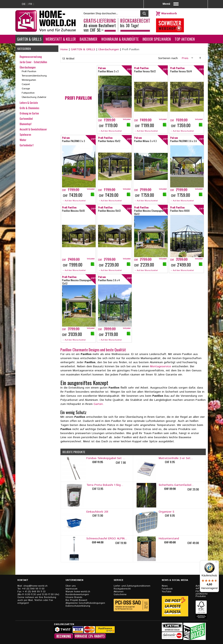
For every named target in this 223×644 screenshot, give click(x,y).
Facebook (167, 589)
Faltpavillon (28, 93)
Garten (98, 404)
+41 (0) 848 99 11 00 (33, 589)
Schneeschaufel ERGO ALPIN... (107, 539)
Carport (26, 84)
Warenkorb (169, 13)
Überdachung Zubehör (34, 97)
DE (24, 4)
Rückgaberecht (122, 589)
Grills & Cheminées (29, 108)
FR (30, 4)
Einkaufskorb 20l (97, 512)
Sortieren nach (168, 58)
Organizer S (166, 512)
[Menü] (216, 563)
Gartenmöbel (26, 119)
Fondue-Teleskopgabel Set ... (106, 458)
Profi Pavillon (29, 71)
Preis (185, 58)
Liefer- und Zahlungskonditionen (132, 586)
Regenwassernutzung (31, 57)
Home (64, 49)
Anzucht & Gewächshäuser (33, 129)
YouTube (167, 592)
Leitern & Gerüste (29, 103)
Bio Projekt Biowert (76, 600)
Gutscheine (120, 595)
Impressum (71, 589)
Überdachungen (109, 49)
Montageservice (161, 366)
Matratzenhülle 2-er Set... (176, 458)
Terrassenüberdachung (34, 76)
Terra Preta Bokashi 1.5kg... (105, 485)
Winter (23, 140)
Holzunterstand (169, 539)
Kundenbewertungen (77, 595)
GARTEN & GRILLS (83, 49)
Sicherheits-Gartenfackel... (176, 485)
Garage (26, 89)
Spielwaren (25, 134)
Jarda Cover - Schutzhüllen (33, 62)
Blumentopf (26, 124)
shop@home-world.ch (35, 586)
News (165, 586)
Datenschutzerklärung (78, 606)
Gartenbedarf (27, 145)
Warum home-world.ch (78, 592)
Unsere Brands (74, 597)
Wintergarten (29, 80)
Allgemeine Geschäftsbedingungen (85, 603)
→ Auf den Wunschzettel (110, 131)
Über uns (71, 586)
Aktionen (119, 592)
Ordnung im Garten (29, 113)
